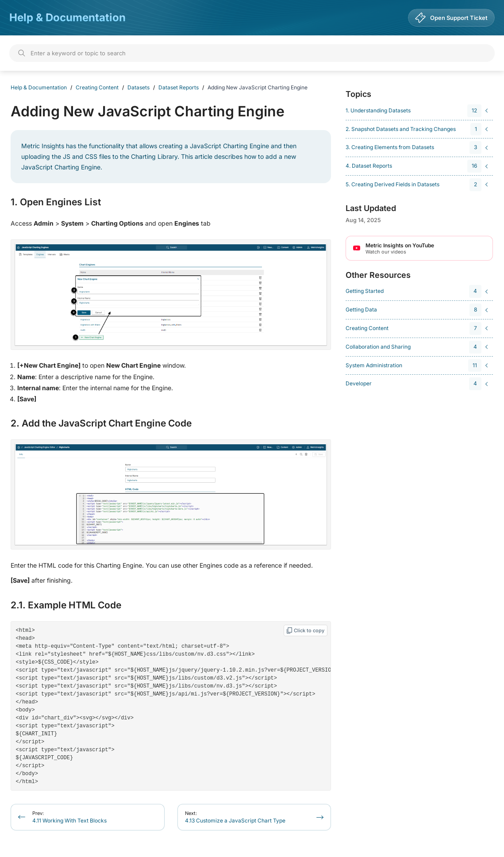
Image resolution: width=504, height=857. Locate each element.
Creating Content (97, 87)
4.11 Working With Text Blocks (69, 808)
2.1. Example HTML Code (66, 605)
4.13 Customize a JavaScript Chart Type (235, 808)
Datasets (139, 87)
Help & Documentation (67, 17)
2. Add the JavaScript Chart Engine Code (101, 423)
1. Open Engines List (56, 202)
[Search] (252, 53)
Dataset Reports (179, 87)
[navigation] (418, 111)
